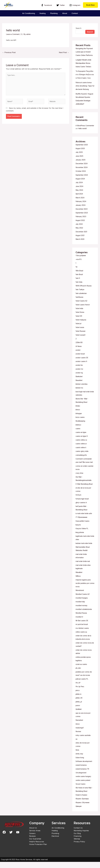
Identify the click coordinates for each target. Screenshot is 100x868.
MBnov (78, 584)
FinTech (79, 504)
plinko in (79, 701)
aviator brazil (81, 361)
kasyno (78, 534)
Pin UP (78, 690)
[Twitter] (61, 5)
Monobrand (80, 599)
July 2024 (80, 191)
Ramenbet (80, 727)
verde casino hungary (84, 783)
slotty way (80, 760)
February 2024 (82, 210)
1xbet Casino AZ (82, 309)
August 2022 (81, 229)
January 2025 (81, 169)
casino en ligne (81, 439)
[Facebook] (47, 5)
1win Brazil (80, 282)
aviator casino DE (83, 365)
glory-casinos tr (82, 512)
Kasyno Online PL (83, 537)
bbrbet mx (80, 395)
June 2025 (80, 165)
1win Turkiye (81, 297)
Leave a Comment (13, 34)
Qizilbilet (79, 716)
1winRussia (80, 305)
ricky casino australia (84, 742)
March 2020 (80, 247)
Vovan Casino (81, 790)
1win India (79, 290)
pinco (78, 698)
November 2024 (82, 176)
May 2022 (80, 236)
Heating (42, 13)
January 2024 (81, 214)
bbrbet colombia (82, 391)
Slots (78, 757)
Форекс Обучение (83, 809)
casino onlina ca (82, 446)
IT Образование (82, 526)
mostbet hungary (82, 606)
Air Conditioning (28, 13)
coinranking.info (82, 461)
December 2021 (82, 240)
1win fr (78, 286)
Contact (75, 13)
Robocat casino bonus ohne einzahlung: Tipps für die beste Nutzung (85, 92)
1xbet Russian (81, 339)
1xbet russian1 (81, 342)
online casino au (82, 640)
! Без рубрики (81, 264)
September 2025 (82, 154)
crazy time (80, 483)
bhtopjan (79, 420)
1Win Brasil (80, 279)
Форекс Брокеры (83, 805)
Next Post (64, 52)
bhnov (78, 416)
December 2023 (82, 217)
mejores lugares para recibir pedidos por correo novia (84, 592)
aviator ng (80, 380)
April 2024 (80, 202)
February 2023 (81, 225)
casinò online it (81, 454)
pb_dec (78, 676)
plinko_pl (79, 709)
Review (78, 738)
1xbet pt (79, 331)
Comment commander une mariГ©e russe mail (84, 468)
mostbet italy (81, 610)
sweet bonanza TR (83, 775)
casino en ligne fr (82, 443)
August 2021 (81, 244)
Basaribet (79, 387)
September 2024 (82, 184)
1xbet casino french (83, 312)
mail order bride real (84, 570)
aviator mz (80, 376)
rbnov (78, 731)
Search (78, 28)
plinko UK (80, 705)
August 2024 (81, 187)
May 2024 (80, 199)
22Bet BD (79, 350)
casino (78, 435)
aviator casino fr (82, 369)
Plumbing (54, 13)
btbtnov (79, 431)
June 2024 (80, 195)
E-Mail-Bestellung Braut (85, 493)
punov (78, 713)
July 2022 (80, 232)
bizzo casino (81, 424)
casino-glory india (83, 458)
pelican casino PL (83, 686)
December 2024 (82, 172)
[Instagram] (75, 5)
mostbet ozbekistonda (84, 617)
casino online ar (82, 450)
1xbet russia (80, 335)
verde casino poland (84, 787)
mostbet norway (82, 614)
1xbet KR (79, 324)
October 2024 (81, 180)
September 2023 (82, 221)
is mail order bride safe (85, 522)
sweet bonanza (82, 772)
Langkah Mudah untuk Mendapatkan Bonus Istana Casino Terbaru (85, 66)
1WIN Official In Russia (85, 294)
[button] (90, 5)
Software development (85, 768)
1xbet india (80, 316)
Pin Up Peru (81, 694)
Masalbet (79, 581)
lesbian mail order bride (85, 552)
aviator (78, 357)
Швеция (79, 812)
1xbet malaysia (81, 327)
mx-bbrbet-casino (83, 636)
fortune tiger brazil (83, 508)
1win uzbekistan (82, 301)
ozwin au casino (82, 672)
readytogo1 (80, 735)
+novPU (79, 267)
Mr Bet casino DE (83, 629)
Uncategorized (81, 779)
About (65, 13)
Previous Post (9, 52)
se (76, 746)
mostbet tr (80, 625)
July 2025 (80, 161)
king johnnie (80, 541)
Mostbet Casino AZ (83, 602)
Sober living (80, 764)
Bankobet (79, 384)
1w (77, 275)
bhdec (78, 413)
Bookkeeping (81, 428)
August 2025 (81, 157)
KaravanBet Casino (83, 530)
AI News (79, 354)
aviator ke (80, 372)
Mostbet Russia (82, 621)
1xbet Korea (80, 320)
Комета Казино (82, 801)
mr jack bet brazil (82, 632)
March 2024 (81, 206)
